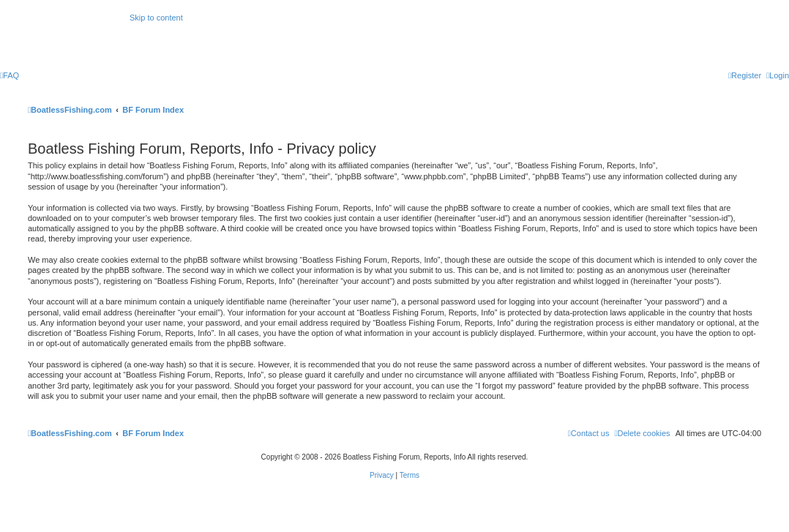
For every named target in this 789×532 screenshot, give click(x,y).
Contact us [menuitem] (589, 433)
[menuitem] (10, 75)
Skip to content (156, 18)
